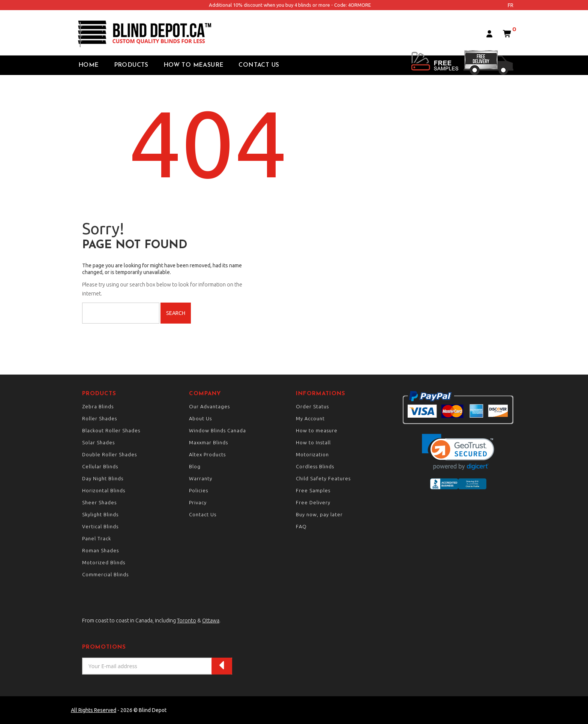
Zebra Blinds (98, 406)
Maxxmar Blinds (208, 442)
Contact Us (259, 65)
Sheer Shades (99, 502)
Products (131, 65)
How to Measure (194, 65)
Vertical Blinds (100, 526)
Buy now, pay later (319, 514)
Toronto (187, 621)
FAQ (301, 526)
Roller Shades (100, 418)
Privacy (198, 502)
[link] (458, 452)
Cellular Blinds (100, 466)
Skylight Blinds (100, 514)
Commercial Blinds (105, 574)
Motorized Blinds (104, 562)
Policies (199, 490)
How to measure (317, 430)
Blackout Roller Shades (111, 430)
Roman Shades (100, 550)
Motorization (312, 454)
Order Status (312, 406)
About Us (200, 418)
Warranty (201, 478)
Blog (195, 466)
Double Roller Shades (109, 454)
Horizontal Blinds (104, 490)
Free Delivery (313, 502)
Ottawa (211, 621)
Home (89, 65)
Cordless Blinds (315, 466)
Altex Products (207, 454)
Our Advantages (209, 406)
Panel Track (97, 538)
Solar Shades (98, 442)
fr (511, 5)
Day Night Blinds (103, 478)
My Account (310, 418)
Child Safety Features (323, 478)
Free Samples (313, 490)
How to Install (313, 442)
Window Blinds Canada (217, 430)
